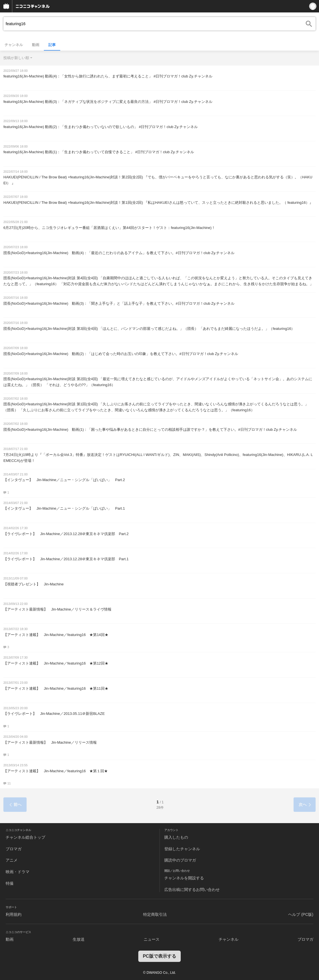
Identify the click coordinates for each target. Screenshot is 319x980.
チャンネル (14, 45)
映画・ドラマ (18, 872)
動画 (36, 45)
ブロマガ (14, 849)
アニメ (12, 860)
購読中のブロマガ (180, 860)
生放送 (79, 939)
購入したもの (176, 837)
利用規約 (14, 914)
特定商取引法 (155, 914)
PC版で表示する (159, 956)
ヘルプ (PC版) (301, 914)
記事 (52, 45)
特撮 (10, 883)
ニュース (152, 939)
